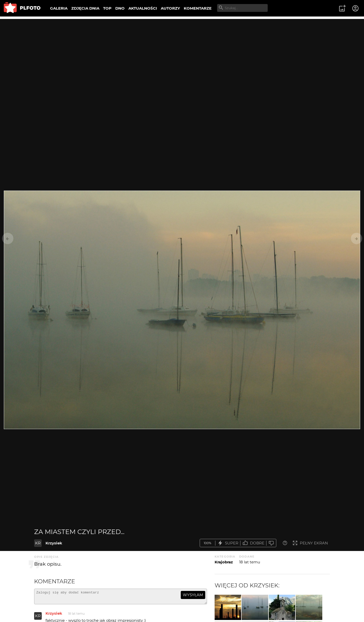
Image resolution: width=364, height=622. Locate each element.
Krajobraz (224, 562)
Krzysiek (54, 543)
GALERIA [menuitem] (59, 8)
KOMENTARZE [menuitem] (198, 8)
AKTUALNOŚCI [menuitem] (143, 8)
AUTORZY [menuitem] (170, 8)
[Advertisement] (182, 54)
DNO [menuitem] (120, 8)
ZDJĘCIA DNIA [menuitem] (85, 8)
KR (38, 543)
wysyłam (193, 595)
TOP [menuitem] (107, 8)
